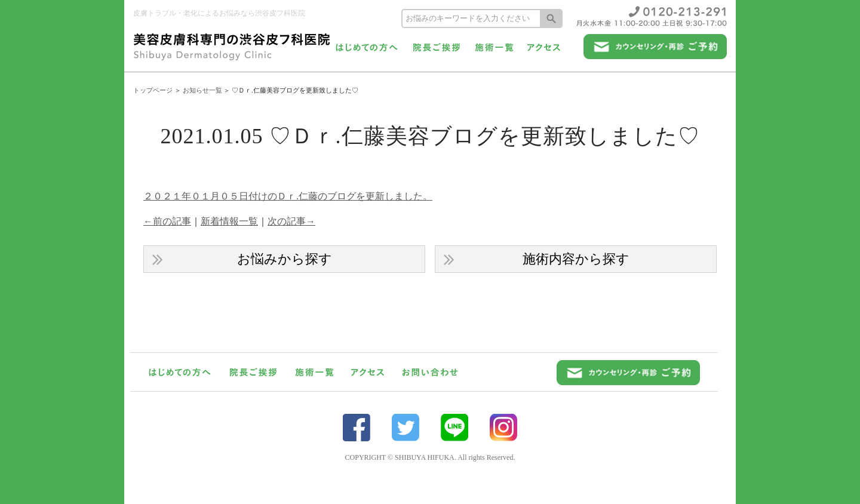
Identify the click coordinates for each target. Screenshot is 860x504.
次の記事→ (291, 221)
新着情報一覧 (229, 221)
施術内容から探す (576, 259)
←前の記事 (167, 221)
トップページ (153, 90)
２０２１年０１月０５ (191, 196)
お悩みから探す (285, 259)
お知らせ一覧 (202, 90)
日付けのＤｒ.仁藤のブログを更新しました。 (336, 196)
